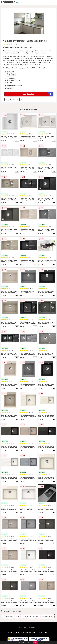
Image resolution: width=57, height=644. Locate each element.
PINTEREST (33, 627)
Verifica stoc (38, 94)
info (17, 141)
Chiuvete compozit (48, 617)
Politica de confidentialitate (29, 633)
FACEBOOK (23, 627)
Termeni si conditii (14, 633)
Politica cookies (43, 633)
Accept (35, 643)
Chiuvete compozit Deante (11, 617)
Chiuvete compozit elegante (31, 617)
